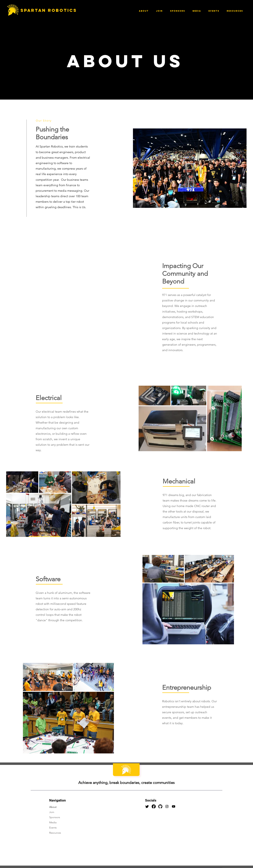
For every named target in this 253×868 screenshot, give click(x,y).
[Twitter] (147, 806)
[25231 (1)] (160, 806)
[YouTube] (174, 806)
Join (52, 812)
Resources (55, 833)
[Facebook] (154, 806)
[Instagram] (167, 806)
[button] (144, 11)
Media (53, 822)
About (53, 807)
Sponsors (55, 817)
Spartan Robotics (48, 10)
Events (53, 828)
